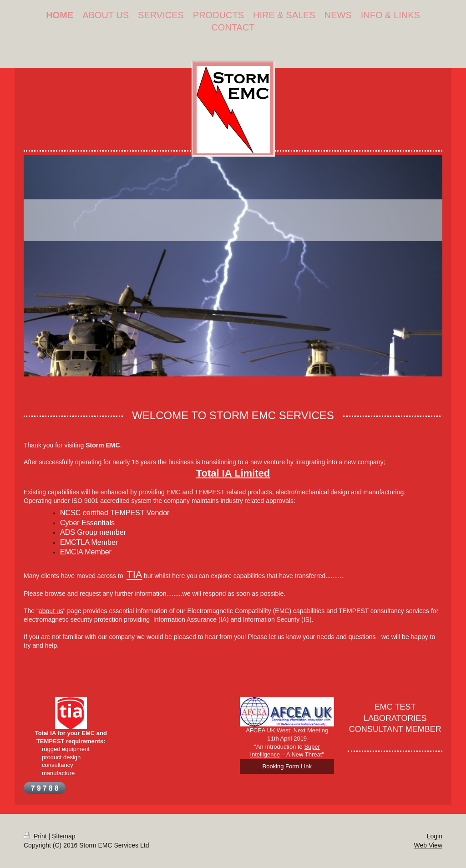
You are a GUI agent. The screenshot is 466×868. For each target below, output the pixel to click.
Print (36, 836)
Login (435, 836)
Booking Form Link (287, 766)
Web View (428, 845)
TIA (134, 575)
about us (51, 611)
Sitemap (63, 836)
